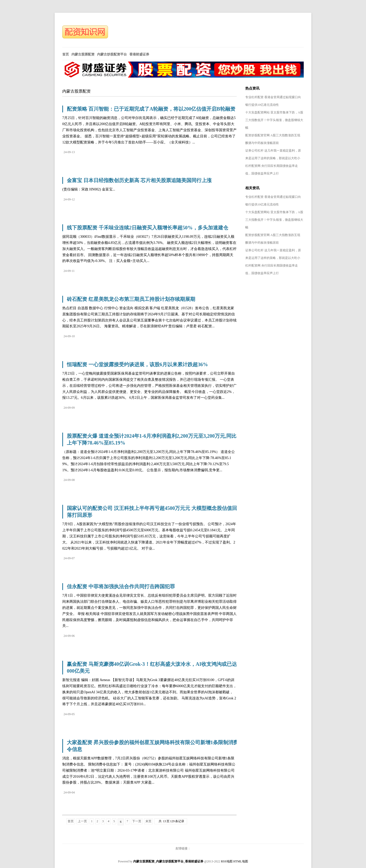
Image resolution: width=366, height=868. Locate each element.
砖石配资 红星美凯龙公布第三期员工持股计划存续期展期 (131, 299)
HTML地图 (241, 861)
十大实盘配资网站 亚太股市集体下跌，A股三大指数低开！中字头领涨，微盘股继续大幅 (274, 120)
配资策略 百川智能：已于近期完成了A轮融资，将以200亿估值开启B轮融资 (151, 109)
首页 (71, 821)
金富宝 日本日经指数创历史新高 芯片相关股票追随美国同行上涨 (139, 180)
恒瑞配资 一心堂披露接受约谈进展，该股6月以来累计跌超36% (137, 364)
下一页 (137, 821)
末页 (148, 821)
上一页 (82, 821)
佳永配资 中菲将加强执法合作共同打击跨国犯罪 (121, 586)
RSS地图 (227, 861)
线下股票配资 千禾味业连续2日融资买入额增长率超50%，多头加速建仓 (148, 228)
